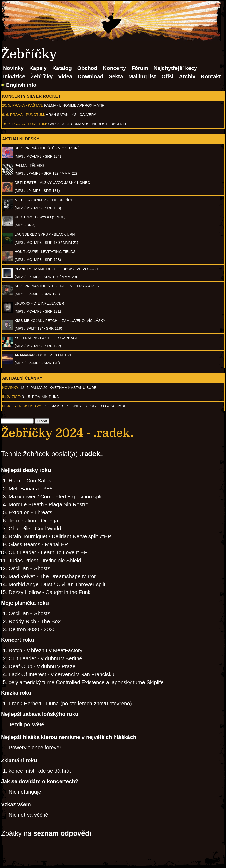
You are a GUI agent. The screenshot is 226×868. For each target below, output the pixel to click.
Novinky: (11, 388)
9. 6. (6, 115)
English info (21, 85)
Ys (74, 115)
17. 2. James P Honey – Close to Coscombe (84, 406)
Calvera (88, 115)
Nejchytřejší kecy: (22, 406)
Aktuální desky (21, 139)
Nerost (100, 124)
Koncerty (114, 68)
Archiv (187, 76)
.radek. (91, 454)
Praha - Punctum (27, 115)
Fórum (140, 68)
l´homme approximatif (82, 105)
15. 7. (7, 124)
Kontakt (211, 76)
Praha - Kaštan (27, 105)
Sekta (116, 76)
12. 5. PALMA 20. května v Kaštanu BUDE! (59, 388)
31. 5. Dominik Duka (40, 397)
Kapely (38, 68)
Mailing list (142, 76)
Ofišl (167, 76)
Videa (65, 76)
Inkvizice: (11, 397)
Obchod (87, 68)
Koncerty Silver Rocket (31, 96)
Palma (50, 105)
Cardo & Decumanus (69, 124)
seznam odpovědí (62, 833)
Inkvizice (14, 76)
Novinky (13, 68)
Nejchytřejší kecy (175, 68)
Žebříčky (42, 76)
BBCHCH (118, 124)
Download (91, 76)
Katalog (62, 68)
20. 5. (7, 105)
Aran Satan (57, 115)
